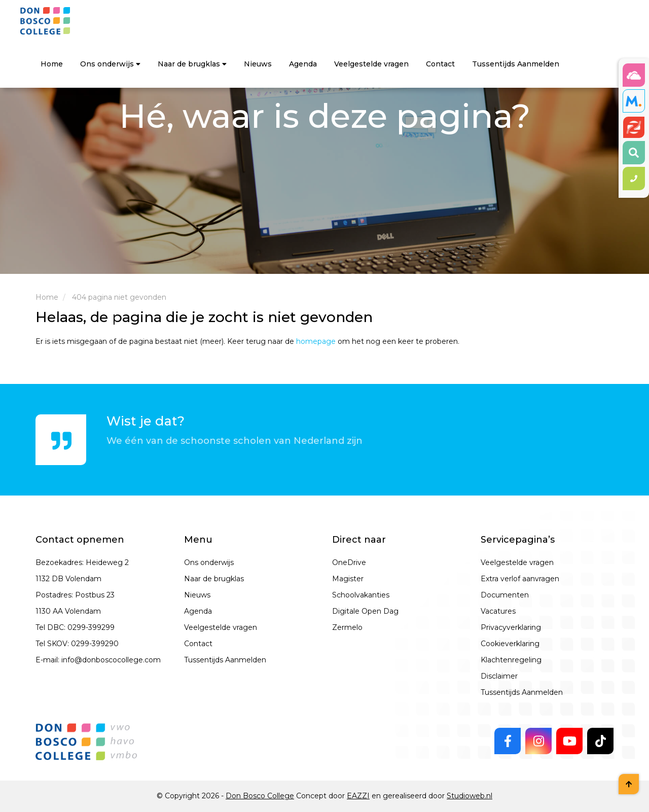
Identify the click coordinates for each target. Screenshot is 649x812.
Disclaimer (499, 676)
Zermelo (347, 627)
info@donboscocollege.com (111, 660)
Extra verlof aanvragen (520, 579)
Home (52, 64)
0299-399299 (91, 627)
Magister (348, 579)
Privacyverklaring (511, 627)
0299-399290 (95, 644)
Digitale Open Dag (365, 611)
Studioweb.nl (470, 796)
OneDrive (349, 562)
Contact (440, 64)
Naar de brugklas (192, 64)
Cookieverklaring (510, 644)
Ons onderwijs (110, 64)
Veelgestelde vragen (221, 627)
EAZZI (358, 796)
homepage (316, 341)
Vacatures (498, 611)
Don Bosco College (260, 796)
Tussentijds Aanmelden (516, 64)
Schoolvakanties (361, 595)
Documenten (505, 595)
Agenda (303, 64)
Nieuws (258, 64)
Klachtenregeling (511, 660)
